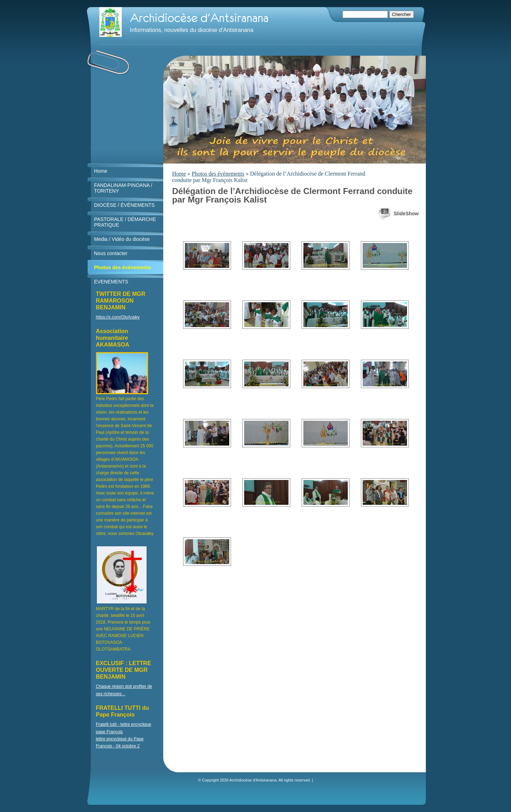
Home (179, 174)
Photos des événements (218, 174)
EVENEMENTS (111, 282)
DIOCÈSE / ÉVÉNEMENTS (124, 205)
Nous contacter (111, 253)
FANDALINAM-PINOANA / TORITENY (123, 188)
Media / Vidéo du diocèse (122, 239)
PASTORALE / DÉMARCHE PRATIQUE (125, 222)
